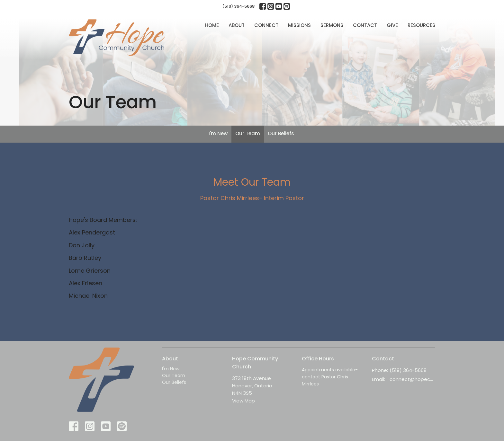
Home (212, 25)
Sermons (332, 25)
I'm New (218, 133)
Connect (266, 25)
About (237, 25)
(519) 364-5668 (238, 6)
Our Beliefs (281, 133)
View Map (243, 401)
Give (392, 25)
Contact (365, 25)
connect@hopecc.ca (413, 379)
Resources (421, 25)
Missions (299, 25)
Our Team (248, 133)
